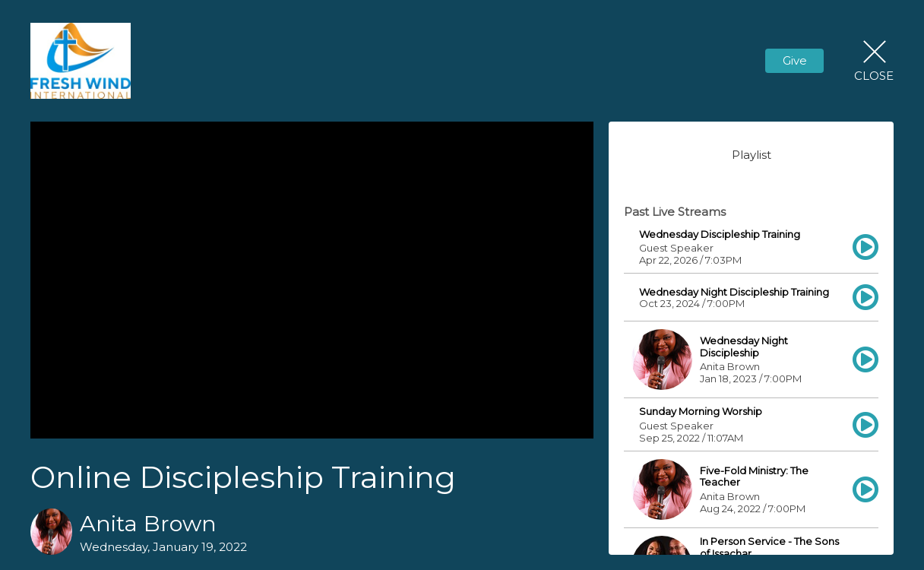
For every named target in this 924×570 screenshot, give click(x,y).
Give (795, 60)
